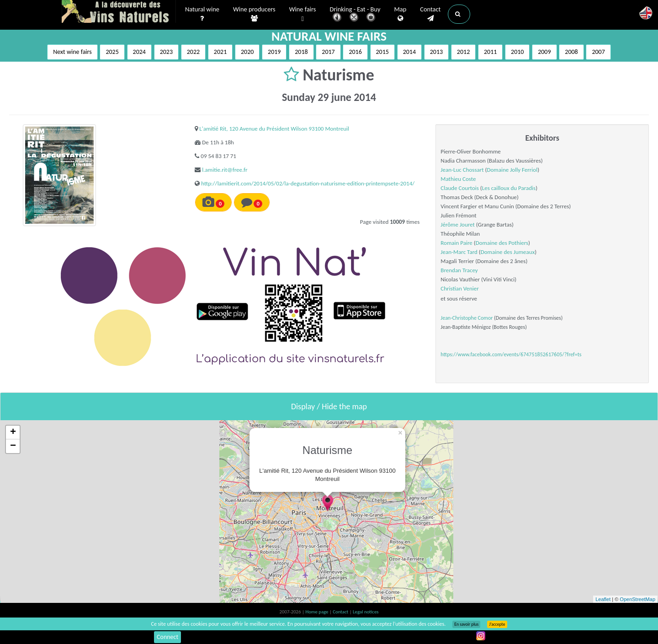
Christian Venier (459, 288)
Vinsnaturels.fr (119, 12)
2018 (301, 52)
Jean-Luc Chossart (462, 170)
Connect (167, 637)
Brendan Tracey (459, 270)
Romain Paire (456, 243)
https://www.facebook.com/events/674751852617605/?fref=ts (511, 354)
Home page (317, 612)
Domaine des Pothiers (502, 243)
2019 (274, 52)
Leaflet (603, 599)
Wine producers (254, 14)
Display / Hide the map (329, 406)
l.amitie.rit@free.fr (225, 170)
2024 (139, 52)
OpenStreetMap (637, 599)
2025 (112, 52)
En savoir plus (466, 624)
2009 (544, 52)
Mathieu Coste (458, 179)
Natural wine (202, 14)
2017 (328, 52)
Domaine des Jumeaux (508, 252)
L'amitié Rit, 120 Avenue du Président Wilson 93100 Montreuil (274, 129)
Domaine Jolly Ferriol (512, 170)
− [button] (13, 446)
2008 (571, 52)
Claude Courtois (460, 188)
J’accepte (497, 624)
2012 (463, 52)
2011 (490, 52)
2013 (436, 52)
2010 (517, 52)
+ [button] (13, 433)
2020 (247, 52)
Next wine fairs (72, 52)
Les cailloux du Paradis (509, 188)
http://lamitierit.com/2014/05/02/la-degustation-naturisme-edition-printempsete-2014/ (308, 183)
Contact (430, 14)
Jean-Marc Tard (459, 252)
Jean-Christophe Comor (467, 318)
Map (401, 14)
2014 (409, 52)
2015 (382, 52)
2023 (166, 52)
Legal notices (366, 612)
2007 (598, 52)
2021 (220, 52)
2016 (355, 52)
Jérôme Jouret (458, 224)
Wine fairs (303, 14)
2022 (193, 52)
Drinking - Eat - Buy (355, 15)
